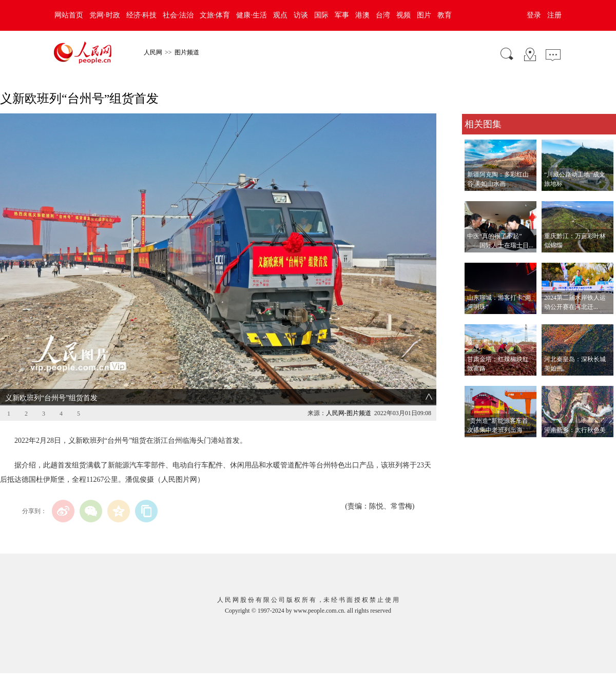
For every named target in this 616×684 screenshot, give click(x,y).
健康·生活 (252, 15)
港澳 (362, 15)
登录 (534, 15)
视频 (403, 15)
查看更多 (476, 448)
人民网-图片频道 (349, 413)
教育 (445, 15)
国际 (321, 15)
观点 (280, 15)
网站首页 (69, 15)
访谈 (301, 15)
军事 (342, 15)
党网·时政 (105, 15)
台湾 (383, 15)
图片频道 (187, 52)
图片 (424, 15)
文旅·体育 (215, 15)
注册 (554, 15)
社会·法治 (178, 15)
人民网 (153, 52)
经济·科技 (142, 15)
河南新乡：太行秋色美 (575, 430)
